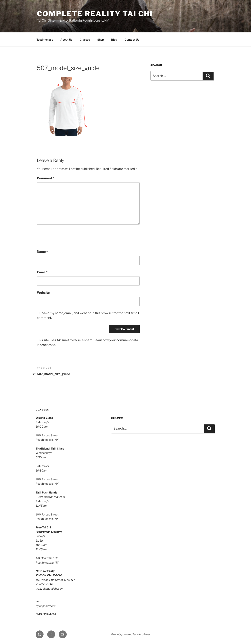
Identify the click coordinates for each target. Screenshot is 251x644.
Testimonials (45, 40)
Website (43, 293)
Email (42, 272)
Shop (100, 40)
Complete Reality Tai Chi (95, 14)
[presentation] (67, 237)
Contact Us (132, 40)
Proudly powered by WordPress (131, 634)
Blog (114, 40)
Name (42, 252)
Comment (46, 178)
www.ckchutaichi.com (50, 589)
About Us (66, 40)
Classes (85, 40)
